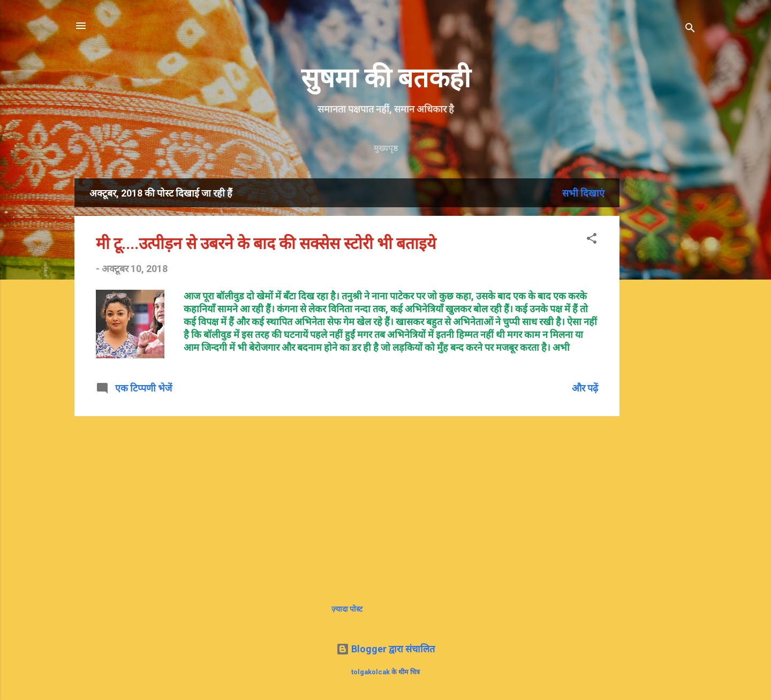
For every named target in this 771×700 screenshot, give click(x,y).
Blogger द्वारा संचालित (385, 649)
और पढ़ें (585, 388)
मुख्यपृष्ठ (386, 148)
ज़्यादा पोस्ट (347, 609)
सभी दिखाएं (583, 193)
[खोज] (690, 29)
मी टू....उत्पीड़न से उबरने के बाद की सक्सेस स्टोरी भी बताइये (266, 243)
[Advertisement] (700, 339)
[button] (592, 240)
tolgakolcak (371, 672)
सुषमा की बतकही (386, 78)
